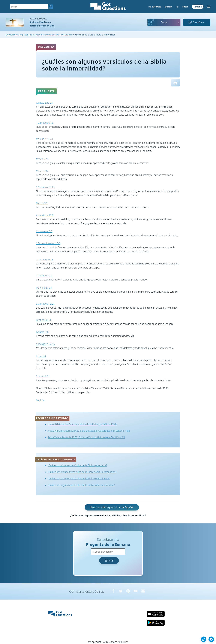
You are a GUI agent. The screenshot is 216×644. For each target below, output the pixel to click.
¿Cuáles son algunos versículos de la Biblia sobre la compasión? (82, 472)
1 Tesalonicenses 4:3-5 (48, 243)
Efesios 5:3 (42, 203)
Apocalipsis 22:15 (45, 344)
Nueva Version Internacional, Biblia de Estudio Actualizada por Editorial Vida (89, 431)
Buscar (168, 7)
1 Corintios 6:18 (45, 123)
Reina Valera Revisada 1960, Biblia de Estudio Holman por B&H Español (86, 437)
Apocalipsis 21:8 (45, 215)
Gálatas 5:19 (43, 332)
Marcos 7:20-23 (44, 139)
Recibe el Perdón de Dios (42, 26)
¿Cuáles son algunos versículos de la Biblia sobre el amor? (79, 478)
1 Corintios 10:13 (45, 187)
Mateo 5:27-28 (44, 288)
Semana (198, 7)
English (40, 400)
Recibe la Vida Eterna (40, 22)
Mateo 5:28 (42, 159)
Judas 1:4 (41, 356)
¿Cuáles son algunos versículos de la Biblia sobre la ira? (77, 465)
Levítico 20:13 (43, 320)
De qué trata (155, 7)
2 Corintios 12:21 (45, 304)
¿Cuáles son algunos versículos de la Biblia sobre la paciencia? (81, 485)
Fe (177, 7)
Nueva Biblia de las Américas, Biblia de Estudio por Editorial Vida (82, 424)
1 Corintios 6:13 (45, 260)
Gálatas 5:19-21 (44, 103)
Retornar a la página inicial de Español (112, 507)
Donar (164, 22)
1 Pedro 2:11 (43, 376)
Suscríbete (196, 22)
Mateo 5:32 (42, 171)
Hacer (185, 7)
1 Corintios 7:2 (44, 276)
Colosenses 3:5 (44, 231)
